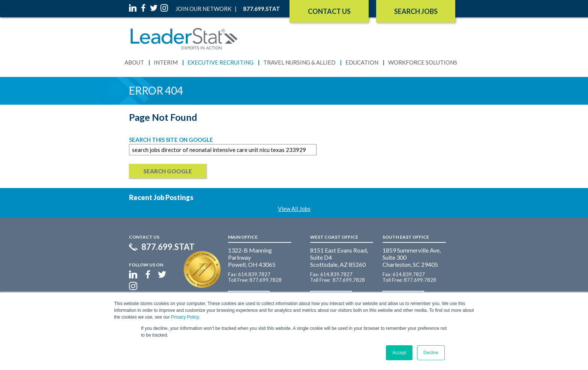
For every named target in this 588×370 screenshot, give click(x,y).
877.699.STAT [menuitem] (262, 9)
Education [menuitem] (362, 62)
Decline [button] (431, 353)
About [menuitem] (134, 62)
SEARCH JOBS (416, 11)
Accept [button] (399, 353)
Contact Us (329, 11)
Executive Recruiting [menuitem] (220, 62)
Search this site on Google (171, 140)
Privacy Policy (185, 317)
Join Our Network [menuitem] (203, 9)
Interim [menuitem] (166, 62)
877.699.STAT (168, 247)
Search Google (168, 171)
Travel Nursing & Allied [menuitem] (299, 62)
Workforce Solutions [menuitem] (423, 62)
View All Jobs (294, 209)
